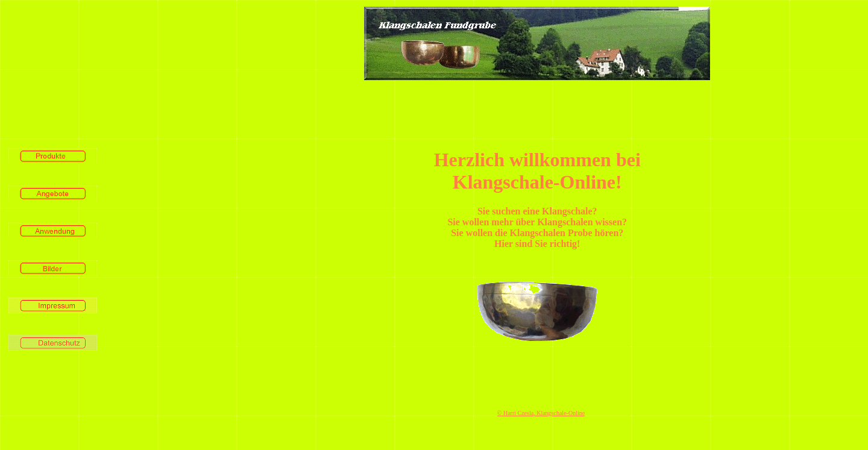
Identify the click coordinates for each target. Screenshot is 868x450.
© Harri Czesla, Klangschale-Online (541, 413)
